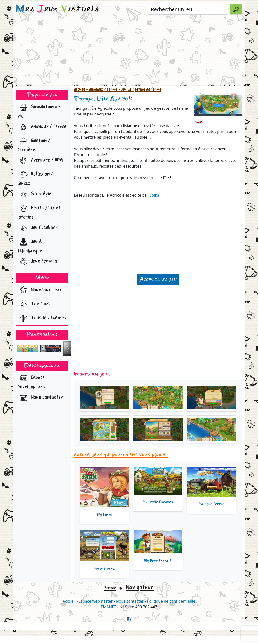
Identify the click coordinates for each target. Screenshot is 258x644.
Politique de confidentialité (171, 601)
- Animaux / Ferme (101, 90)
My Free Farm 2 (158, 561)
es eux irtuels (57, 9)
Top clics (33, 304)
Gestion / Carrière (34, 144)
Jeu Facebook (38, 228)
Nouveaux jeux (40, 290)
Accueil (79, 90)
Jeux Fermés (37, 262)
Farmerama (104, 569)
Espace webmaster (96, 601)
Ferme (110, 588)
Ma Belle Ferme (211, 504)
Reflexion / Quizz (35, 177)
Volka (154, 195)
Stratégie (34, 194)
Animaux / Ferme (42, 127)
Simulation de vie (39, 110)
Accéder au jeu (158, 279)
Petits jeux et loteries (39, 211)
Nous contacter (40, 398)
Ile (121, 588)
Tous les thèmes (42, 318)
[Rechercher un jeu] (188, 9)
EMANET (108, 607)
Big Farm (104, 515)
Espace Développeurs (31, 381)
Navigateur (140, 587)
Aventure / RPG (40, 161)
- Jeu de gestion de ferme (139, 90)
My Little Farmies (158, 502)
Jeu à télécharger (30, 245)
